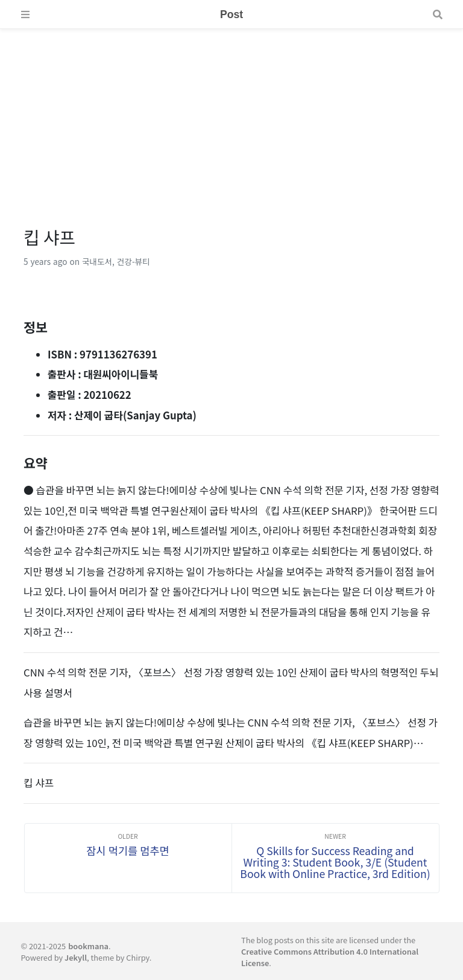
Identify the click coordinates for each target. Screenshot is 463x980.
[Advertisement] (231, 113)
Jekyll (76, 957)
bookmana (88, 946)
